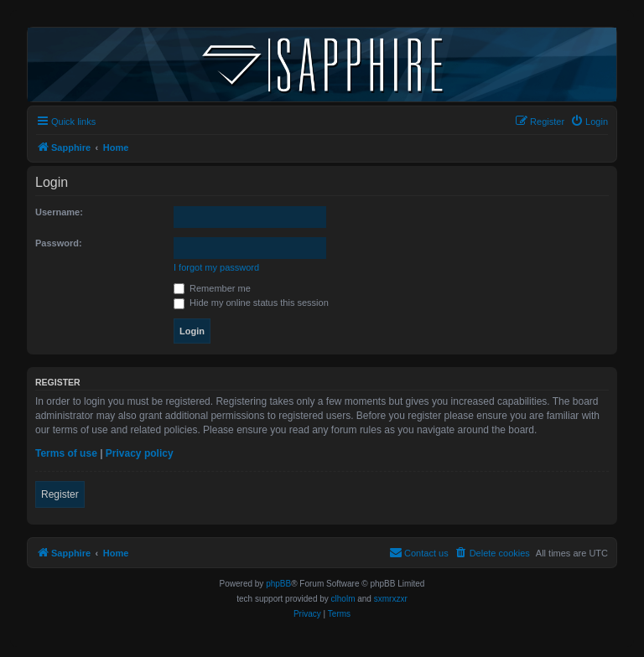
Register (60, 494)
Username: (59, 212)
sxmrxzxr (391, 599)
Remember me (212, 288)
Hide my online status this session (251, 303)
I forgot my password (216, 267)
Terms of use (66, 453)
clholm (343, 599)
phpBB (278, 584)
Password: (59, 243)
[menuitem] (589, 122)
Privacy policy (140, 453)
